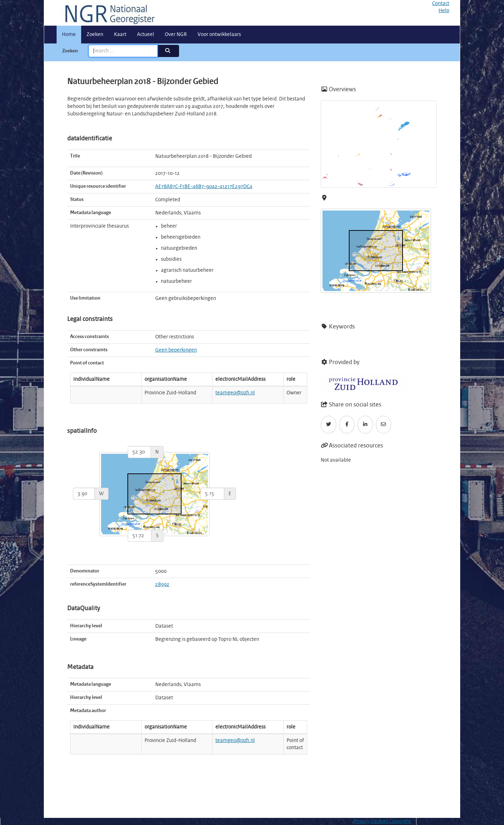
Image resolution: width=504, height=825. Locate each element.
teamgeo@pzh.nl (235, 393)
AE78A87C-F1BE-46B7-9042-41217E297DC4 (204, 187)
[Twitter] (329, 425)
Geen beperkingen (176, 350)
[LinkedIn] (365, 425)
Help (444, 11)
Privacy (361, 821)
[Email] (384, 425)
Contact (441, 4)
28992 (162, 585)
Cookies (379, 821)
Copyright (400, 821)
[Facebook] (347, 425)
